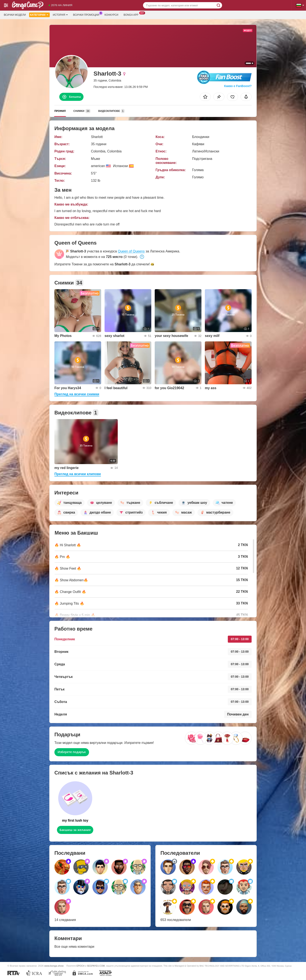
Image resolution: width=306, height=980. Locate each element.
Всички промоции (87, 14)
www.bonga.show (54, 966)
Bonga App (132, 14)
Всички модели (15, 15)
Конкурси (111, 15)
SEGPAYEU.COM (96, 966)
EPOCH (80, 966)
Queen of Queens (131, 251)
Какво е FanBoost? (238, 86)
